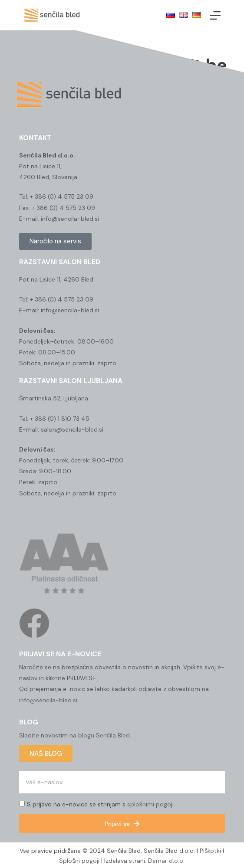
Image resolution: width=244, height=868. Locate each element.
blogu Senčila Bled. (105, 735)
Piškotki (210, 851)
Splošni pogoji (79, 861)
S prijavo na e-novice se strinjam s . (101, 804)
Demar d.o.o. (166, 861)
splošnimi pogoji (150, 804)
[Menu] (215, 15)
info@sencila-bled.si (48, 700)
